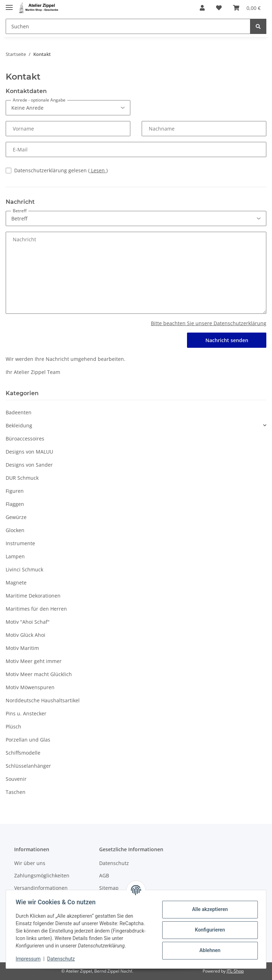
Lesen (98, 170)
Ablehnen (208, 950)
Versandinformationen (41, 888)
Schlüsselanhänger (28, 766)
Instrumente (20, 543)
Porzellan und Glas (28, 740)
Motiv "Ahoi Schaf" (28, 622)
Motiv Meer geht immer (34, 661)
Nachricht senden (227, 340)
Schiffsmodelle (23, 753)
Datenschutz (114, 863)
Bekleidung (19, 425)
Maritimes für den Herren (36, 609)
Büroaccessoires (25, 439)
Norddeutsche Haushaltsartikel (43, 700)
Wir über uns (30, 863)
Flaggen (15, 504)
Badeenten (19, 412)
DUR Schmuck (22, 478)
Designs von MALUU (29, 452)
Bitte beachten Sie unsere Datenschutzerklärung (209, 323)
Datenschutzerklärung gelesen (61, 170)
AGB (104, 875)
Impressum (30, 959)
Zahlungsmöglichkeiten (42, 875)
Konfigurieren (208, 930)
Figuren (15, 491)
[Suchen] (128, 26)
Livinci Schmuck (24, 569)
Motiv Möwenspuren (30, 687)
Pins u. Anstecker (26, 713)
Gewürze (16, 517)
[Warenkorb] (247, 8)
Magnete (16, 583)
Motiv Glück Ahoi (25, 635)
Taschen (16, 792)
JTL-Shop (235, 971)
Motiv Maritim (22, 648)
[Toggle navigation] (9, 4)
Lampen (15, 556)
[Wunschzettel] (219, 8)
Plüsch (13, 727)
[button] (202, 8)
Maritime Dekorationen (33, 596)
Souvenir (16, 779)
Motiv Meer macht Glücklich (39, 674)
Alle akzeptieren (208, 909)
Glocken (15, 530)
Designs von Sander (29, 465)
